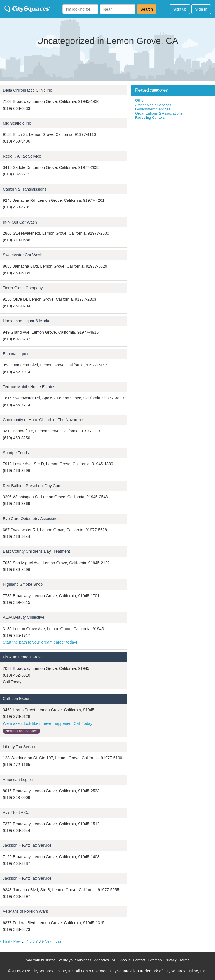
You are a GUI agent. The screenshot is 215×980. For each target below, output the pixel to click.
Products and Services (22, 731)
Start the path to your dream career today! (40, 642)
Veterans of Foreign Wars (25, 911)
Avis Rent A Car (17, 813)
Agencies (101, 960)
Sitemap (155, 960)
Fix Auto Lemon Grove (23, 657)
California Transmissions (25, 189)
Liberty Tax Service (20, 747)
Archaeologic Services (153, 105)
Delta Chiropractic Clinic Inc (27, 90)
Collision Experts (18, 699)
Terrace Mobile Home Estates (29, 387)
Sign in (201, 9)
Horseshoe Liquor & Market (27, 321)
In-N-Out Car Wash (20, 222)
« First (5, 941)
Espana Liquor (16, 354)
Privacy (171, 960)
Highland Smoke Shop (23, 584)
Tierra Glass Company (23, 288)
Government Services (153, 109)
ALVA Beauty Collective (24, 617)
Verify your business (75, 960)
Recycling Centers (150, 118)
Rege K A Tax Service (22, 156)
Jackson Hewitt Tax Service (27, 845)
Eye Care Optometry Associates (31, 519)
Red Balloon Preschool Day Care (32, 486)
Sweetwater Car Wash (23, 255)
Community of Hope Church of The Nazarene (43, 420)
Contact (139, 960)
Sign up (180, 9)
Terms (184, 960)
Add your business (41, 960)
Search (147, 9)
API (115, 960)
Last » (60, 941)
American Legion (18, 780)
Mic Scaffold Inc (17, 123)
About (125, 960)
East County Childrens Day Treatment (36, 551)
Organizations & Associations (159, 113)
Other (140, 100)
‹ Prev (16, 941)
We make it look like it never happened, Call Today (48, 723)
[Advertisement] (173, 162)
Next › (50, 941)
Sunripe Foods (16, 453)
